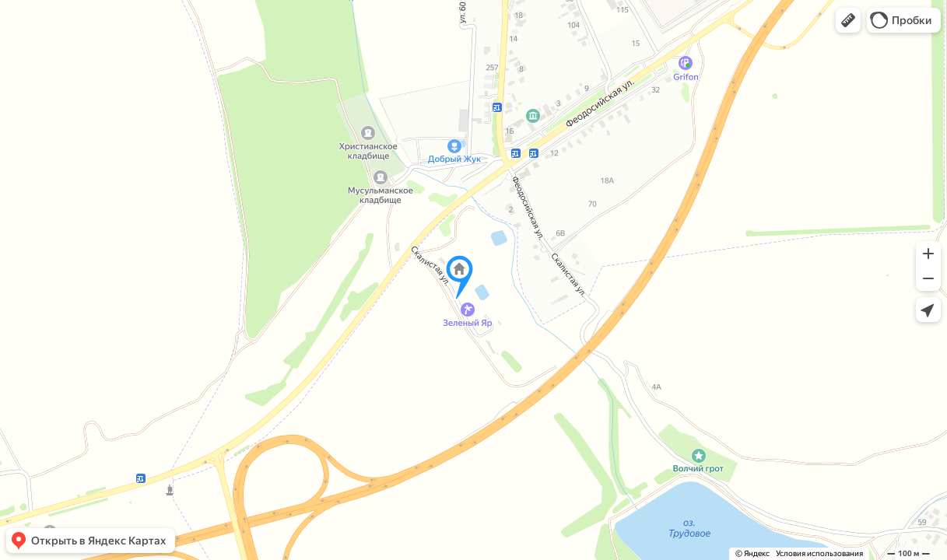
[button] (848, 20)
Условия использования (819, 553)
